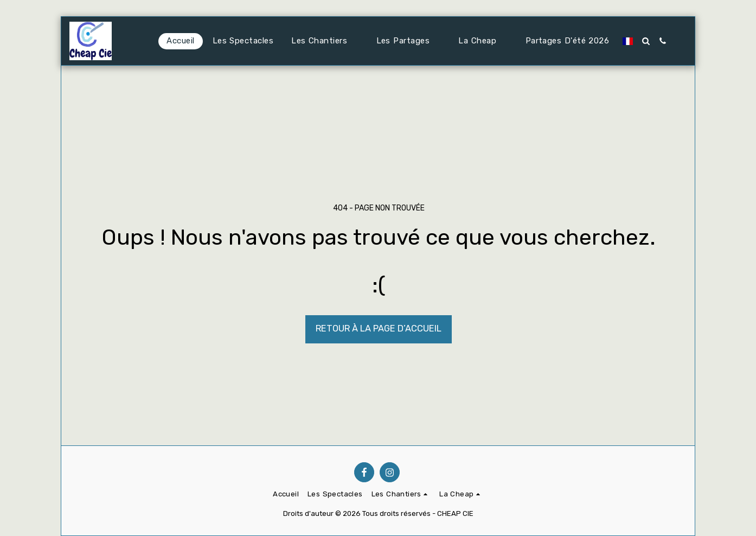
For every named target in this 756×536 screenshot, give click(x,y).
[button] (325, 41)
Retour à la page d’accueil (379, 328)
